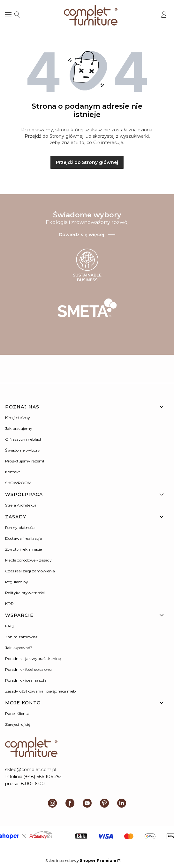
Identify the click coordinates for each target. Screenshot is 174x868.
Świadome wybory (23, 450)
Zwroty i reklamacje (23, 549)
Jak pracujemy (19, 428)
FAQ (9, 626)
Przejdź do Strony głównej (87, 162)
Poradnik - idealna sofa (26, 680)
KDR (9, 604)
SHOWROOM (18, 483)
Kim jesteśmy (18, 418)
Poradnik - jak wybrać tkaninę (33, 659)
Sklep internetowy (81, 860)
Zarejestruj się (18, 724)
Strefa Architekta (21, 505)
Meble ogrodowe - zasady (28, 560)
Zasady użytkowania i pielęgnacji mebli (41, 691)
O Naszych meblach (24, 439)
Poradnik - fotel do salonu (28, 669)
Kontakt (13, 472)
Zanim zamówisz (21, 637)
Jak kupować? (19, 648)
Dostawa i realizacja (23, 538)
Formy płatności (20, 527)
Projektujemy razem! (25, 461)
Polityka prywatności (25, 593)
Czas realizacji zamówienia (30, 571)
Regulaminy (17, 582)
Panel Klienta (17, 713)
